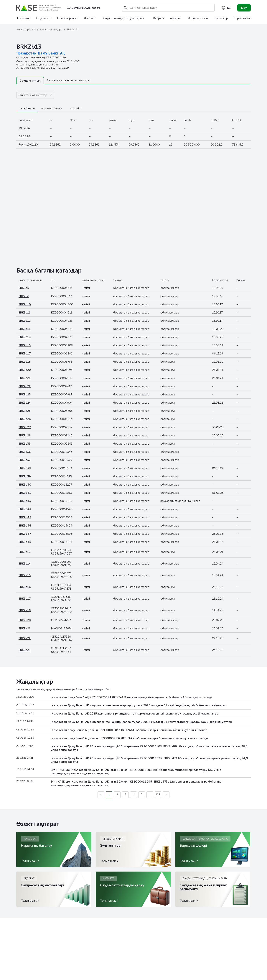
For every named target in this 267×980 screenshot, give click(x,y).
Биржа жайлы (243, 18)
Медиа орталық (198, 18)
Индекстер (44, 18)
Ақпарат (175, 18)
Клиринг (159, 18)
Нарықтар (24, 18)
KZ (226, 8)
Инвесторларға (68, 18)
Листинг (90, 18)
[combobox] (226, 8)
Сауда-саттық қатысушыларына (124, 18)
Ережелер (221, 18)
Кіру (244, 8)
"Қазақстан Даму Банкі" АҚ (41, 53)
